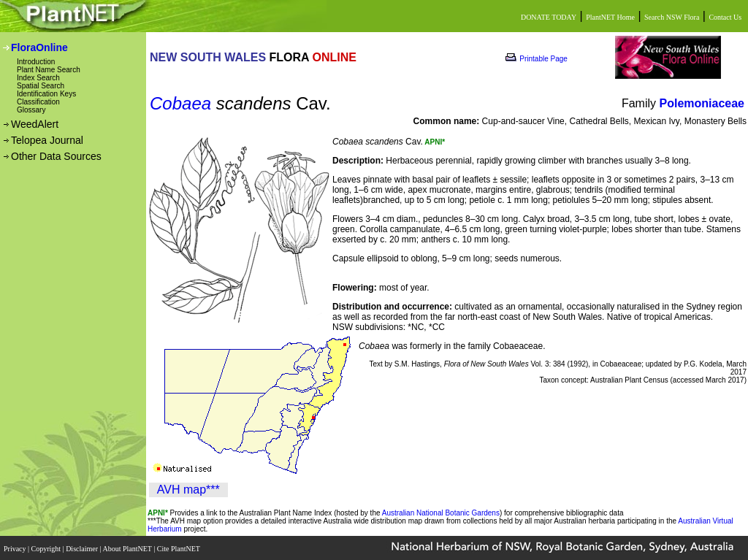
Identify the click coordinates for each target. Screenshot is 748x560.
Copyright (47, 547)
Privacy (16, 547)
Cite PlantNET (179, 547)
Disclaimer (83, 547)
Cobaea (180, 103)
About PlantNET (128, 547)
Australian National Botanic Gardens (441, 513)
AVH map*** (188, 490)
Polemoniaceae (702, 103)
